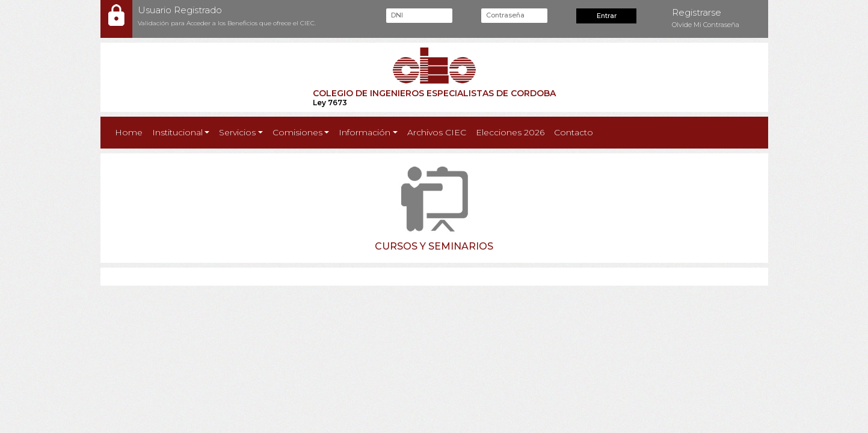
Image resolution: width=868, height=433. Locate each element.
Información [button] (365, 132)
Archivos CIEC (437, 132)
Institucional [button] (177, 132)
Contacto (574, 132)
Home (131, 132)
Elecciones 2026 (510, 132)
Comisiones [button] (297, 132)
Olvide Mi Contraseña (706, 25)
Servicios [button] (237, 132)
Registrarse (697, 12)
